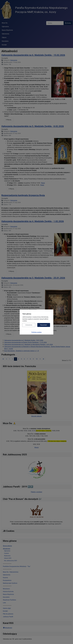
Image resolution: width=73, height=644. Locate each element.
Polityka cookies (36, 332)
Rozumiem (44, 325)
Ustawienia (29, 325)
